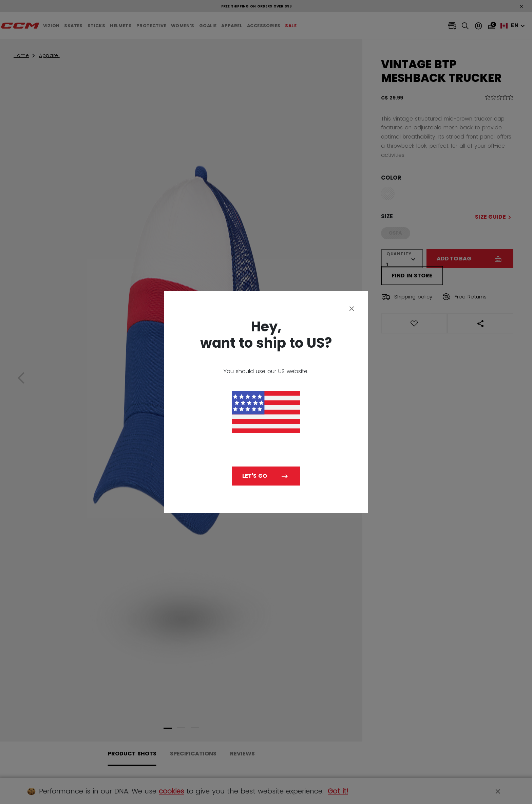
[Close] (352, 308)
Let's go (255, 476)
